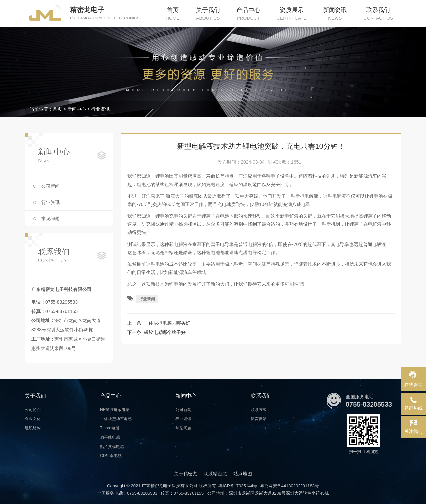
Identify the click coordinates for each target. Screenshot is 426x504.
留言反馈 (259, 419)
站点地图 (243, 474)
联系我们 (261, 396)
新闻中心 (77, 109)
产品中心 (111, 396)
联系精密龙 (215, 474)
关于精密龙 (186, 474)
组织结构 (33, 428)
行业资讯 (100, 109)
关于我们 (35, 396)
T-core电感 (110, 428)
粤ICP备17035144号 (238, 486)
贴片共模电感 (112, 447)
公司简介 (33, 410)
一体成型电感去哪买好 (167, 323)
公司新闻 (51, 186)
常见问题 (51, 218)
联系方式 (259, 410)
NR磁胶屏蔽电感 (115, 410)
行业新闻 (147, 299)
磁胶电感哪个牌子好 (165, 332)
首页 (57, 109)
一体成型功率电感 (116, 419)
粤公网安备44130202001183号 (289, 486)
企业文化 (33, 419)
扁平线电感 (110, 437)
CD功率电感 (111, 456)
